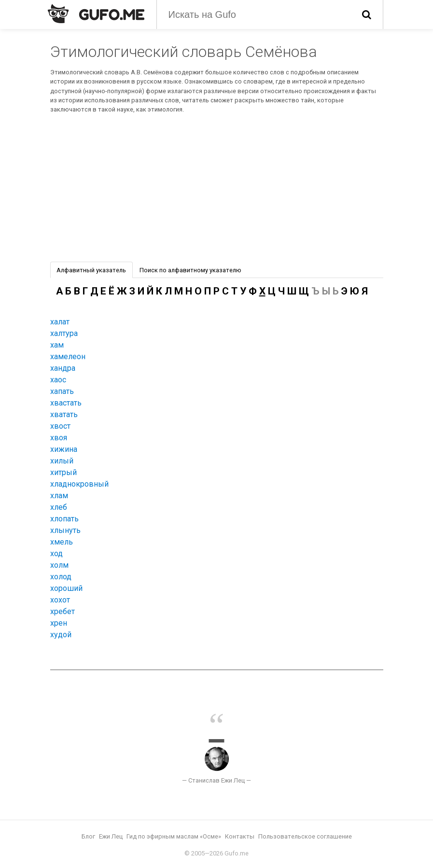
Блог (88, 836)
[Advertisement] (217, 189)
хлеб (59, 507)
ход (56, 553)
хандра (63, 368)
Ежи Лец (111, 836)
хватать (64, 414)
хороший (66, 588)
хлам (59, 496)
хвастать (66, 403)
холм (59, 565)
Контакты (240, 836)
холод (61, 577)
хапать (62, 391)
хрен (59, 623)
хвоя (59, 438)
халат (60, 322)
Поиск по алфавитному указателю (190, 270)
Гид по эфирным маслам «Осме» (174, 836)
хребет (63, 611)
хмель (62, 542)
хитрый (63, 472)
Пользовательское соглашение (305, 836)
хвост (60, 426)
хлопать (64, 519)
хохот (60, 600)
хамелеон (68, 357)
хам (57, 345)
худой (61, 635)
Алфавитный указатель (91, 270)
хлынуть (65, 530)
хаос (58, 380)
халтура (64, 333)
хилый (62, 461)
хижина (64, 449)
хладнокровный (79, 484)
